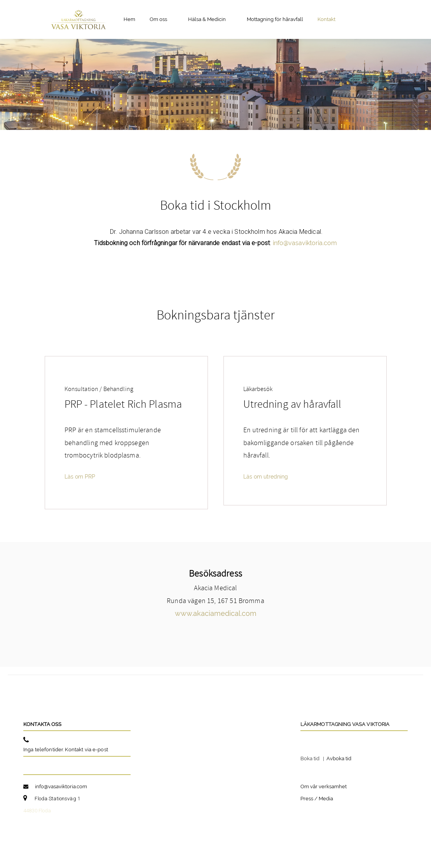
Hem (129, 19)
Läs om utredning (266, 477)
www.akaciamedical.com (216, 613)
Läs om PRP (80, 477)
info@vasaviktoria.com (305, 243)
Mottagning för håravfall (275, 19)
